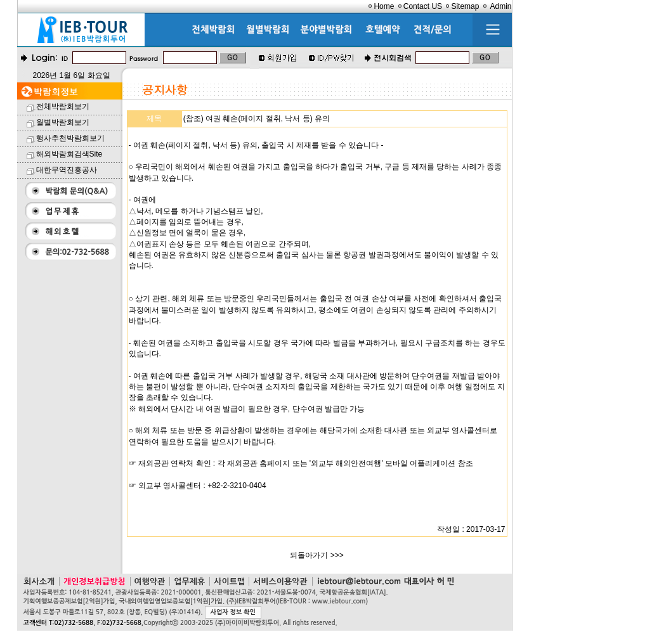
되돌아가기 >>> (316, 555)
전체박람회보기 (63, 106)
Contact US (423, 6)
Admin (500, 6)
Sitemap (465, 6)
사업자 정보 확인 (233, 612)
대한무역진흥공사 (67, 170)
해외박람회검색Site (69, 154)
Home (384, 6)
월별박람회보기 (63, 122)
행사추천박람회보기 (70, 138)
